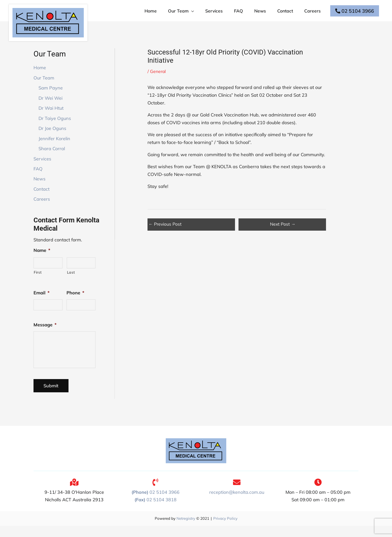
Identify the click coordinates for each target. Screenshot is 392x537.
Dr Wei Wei (50, 105)
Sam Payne (51, 95)
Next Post (283, 231)
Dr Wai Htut (51, 115)
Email (41, 300)
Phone (75, 300)
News (39, 186)
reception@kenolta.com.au (237, 503)
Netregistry (186, 530)
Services (42, 166)
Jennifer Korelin (54, 146)
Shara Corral (52, 156)
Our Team (44, 85)
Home (40, 75)
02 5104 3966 (354, 14)
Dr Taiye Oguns (55, 126)
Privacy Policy (225, 530)
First (38, 280)
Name (42, 258)
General (158, 79)
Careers (42, 207)
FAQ (38, 176)
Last (71, 280)
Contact (41, 196)
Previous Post (166, 231)
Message (45, 333)
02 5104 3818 (155, 511)
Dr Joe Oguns (52, 136)
